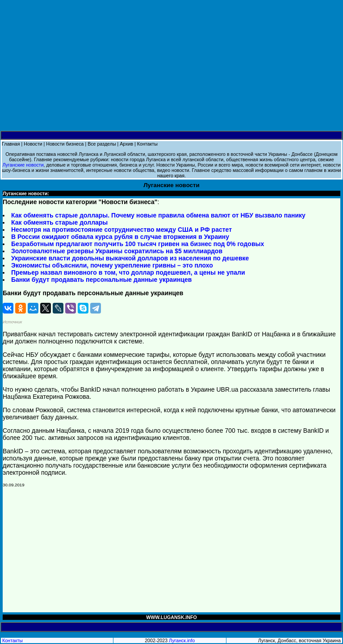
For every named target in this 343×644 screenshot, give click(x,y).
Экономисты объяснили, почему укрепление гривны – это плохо (112, 265)
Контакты (147, 144)
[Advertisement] (171, 66)
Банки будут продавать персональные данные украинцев (101, 280)
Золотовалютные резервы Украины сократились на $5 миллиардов (117, 251)
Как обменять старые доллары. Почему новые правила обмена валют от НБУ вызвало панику (158, 215)
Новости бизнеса (65, 144)
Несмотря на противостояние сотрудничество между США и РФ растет (121, 230)
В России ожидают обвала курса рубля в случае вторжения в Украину (120, 237)
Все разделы (102, 144)
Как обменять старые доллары (59, 222)
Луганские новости (23, 165)
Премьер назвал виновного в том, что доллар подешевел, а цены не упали (128, 272)
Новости (33, 144)
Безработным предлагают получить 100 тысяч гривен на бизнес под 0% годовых (138, 244)
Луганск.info (182, 640)
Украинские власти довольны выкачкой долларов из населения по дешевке (130, 258)
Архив (126, 144)
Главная (11, 144)
